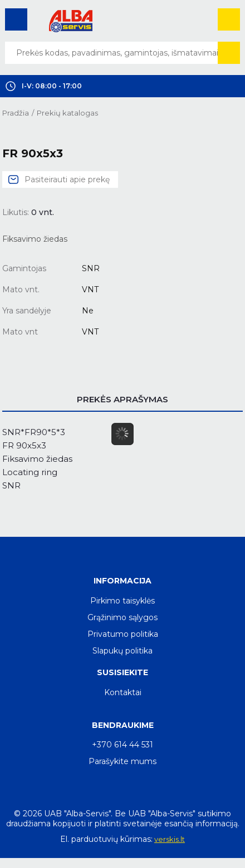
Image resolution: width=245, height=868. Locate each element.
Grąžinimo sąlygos (122, 617)
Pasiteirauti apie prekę (67, 179)
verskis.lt (170, 839)
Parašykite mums (122, 761)
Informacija (122, 581)
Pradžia (16, 113)
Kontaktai (123, 692)
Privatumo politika (123, 634)
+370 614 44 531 (122, 745)
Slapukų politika (122, 651)
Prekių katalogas (67, 113)
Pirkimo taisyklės (122, 601)
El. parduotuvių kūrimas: (106, 839)
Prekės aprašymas (122, 399)
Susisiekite (122, 672)
